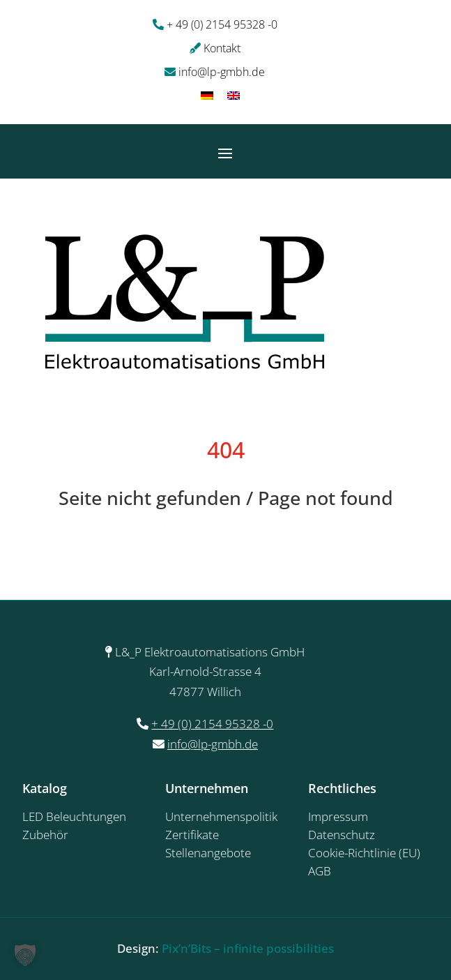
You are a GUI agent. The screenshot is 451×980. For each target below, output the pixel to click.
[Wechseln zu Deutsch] (207, 95)
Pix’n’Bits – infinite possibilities (248, 948)
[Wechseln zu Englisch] (234, 95)
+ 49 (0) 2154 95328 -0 (222, 24)
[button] (25, 955)
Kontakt (222, 48)
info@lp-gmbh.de (222, 72)
